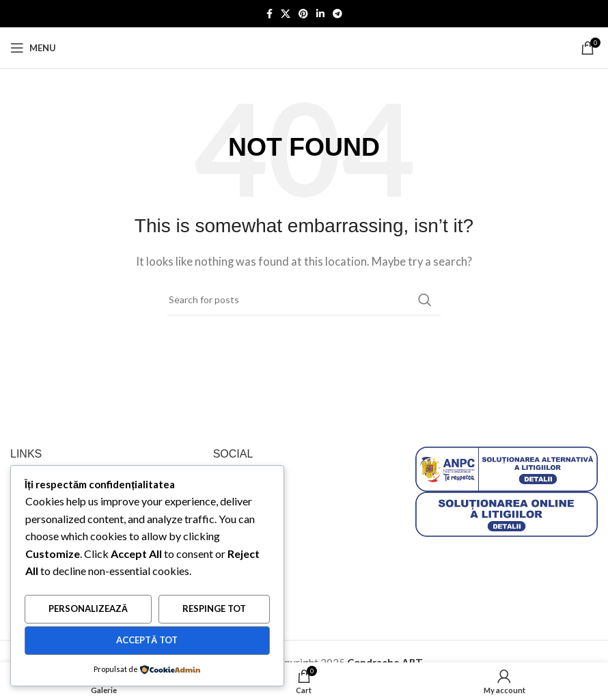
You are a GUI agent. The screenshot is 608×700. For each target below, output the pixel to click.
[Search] (304, 300)
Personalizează (88, 609)
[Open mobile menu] (33, 48)
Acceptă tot (147, 641)
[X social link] (286, 14)
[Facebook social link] (270, 14)
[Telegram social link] (337, 14)
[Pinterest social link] (303, 14)
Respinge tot (214, 609)
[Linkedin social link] (320, 14)
